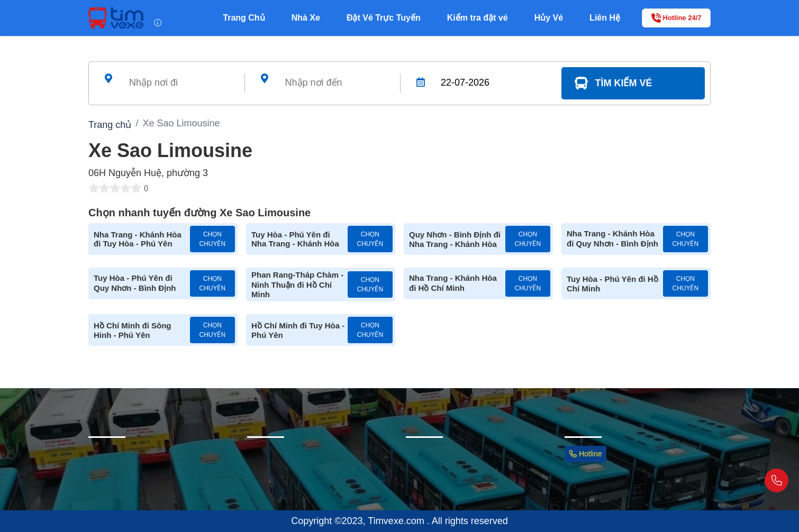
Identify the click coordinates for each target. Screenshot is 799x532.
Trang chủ (110, 125)
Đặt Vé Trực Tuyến (384, 18)
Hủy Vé (549, 18)
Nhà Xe (306, 18)
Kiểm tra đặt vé (478, 18)
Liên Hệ (605, 18)
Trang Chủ (244, 18)
